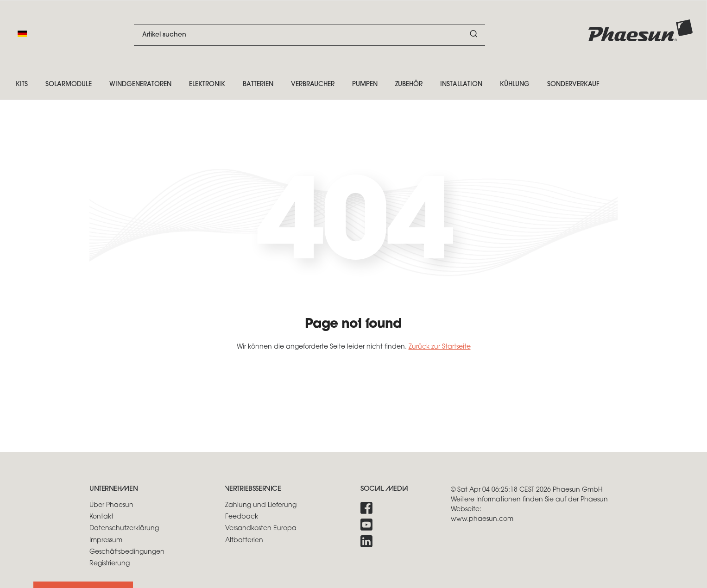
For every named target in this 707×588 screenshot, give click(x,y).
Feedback (242, 517)
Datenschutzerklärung (124, 529)
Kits (22, 84)
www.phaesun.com (482, 519)
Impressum (106, 541)
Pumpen (365, 84)
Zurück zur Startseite (440, 347)
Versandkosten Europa (261, 529)
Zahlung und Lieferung (261, 505)
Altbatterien (244, 541)
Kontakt (101, 517)
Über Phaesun (111, 505)
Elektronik (207, 84)
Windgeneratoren (140, 84)
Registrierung (110, 564)
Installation (461, 84)
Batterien (258, 84)
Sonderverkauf (573, 84)
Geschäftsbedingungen (127, 552)
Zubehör (409, 84)
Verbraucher (313, 84)
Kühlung (515, 84)
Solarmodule (69, 84)
